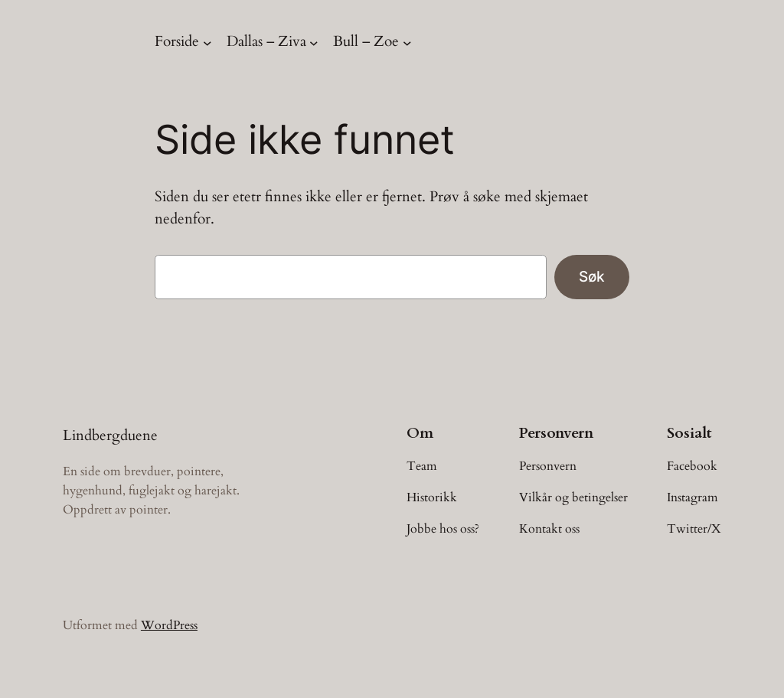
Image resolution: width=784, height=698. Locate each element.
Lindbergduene (110, 435)
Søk (592, 276)
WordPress (169, 625)
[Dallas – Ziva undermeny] (314, 42)
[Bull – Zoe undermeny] (407, 42)
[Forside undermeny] (207, 42)
